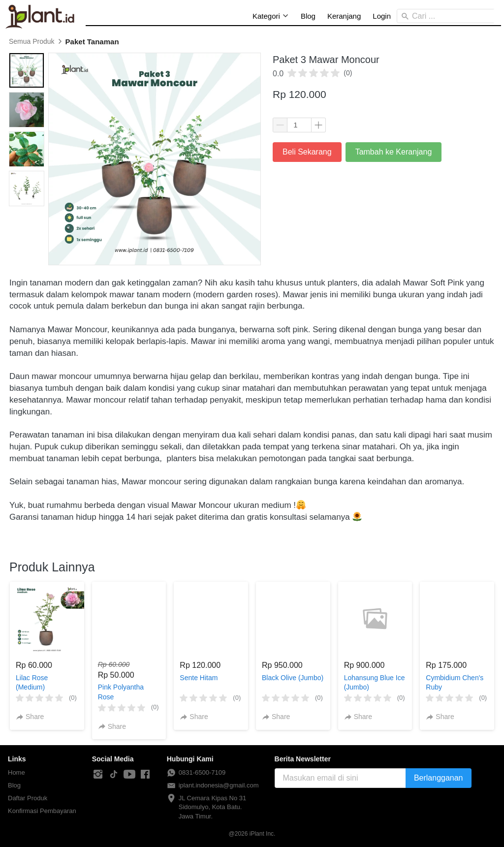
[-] (98, 775)
